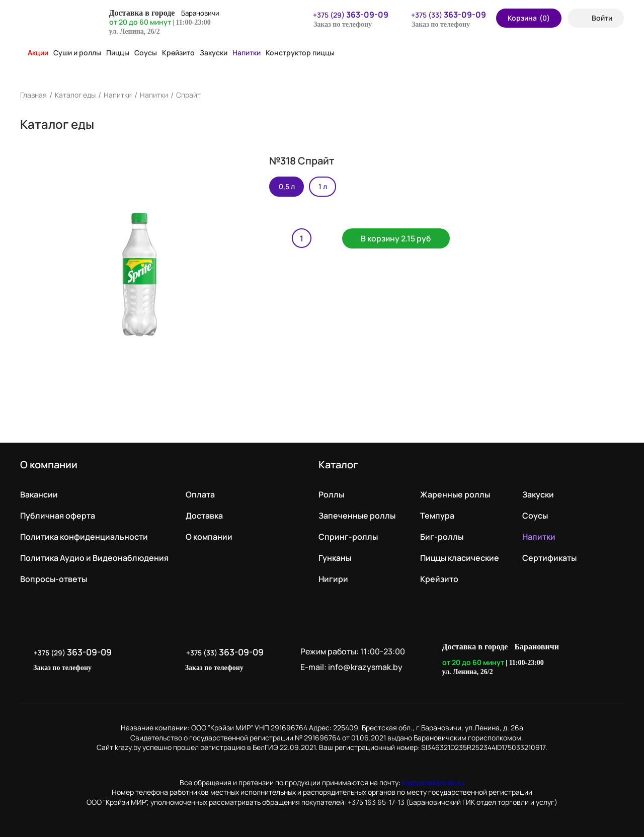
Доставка (204, 516)
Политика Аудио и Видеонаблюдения (94, 558)
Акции (34, 53)
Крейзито (178, 53)
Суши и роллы (77, 53)
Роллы (331, 494)
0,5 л (287, 186)
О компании (209, 537)
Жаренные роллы (455, 494)
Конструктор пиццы (300, 53)
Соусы (146, 53)
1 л (323, 186)
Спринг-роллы (348, 537)
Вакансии (39, 494)
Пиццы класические (460, 558)
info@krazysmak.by (368, 667)
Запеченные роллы (357, 516)
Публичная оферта (58, 516)
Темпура (437, 516)
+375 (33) (442, 15)
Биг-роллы (442, 537)
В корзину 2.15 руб (399, 239)
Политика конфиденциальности (84, 537)
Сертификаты (549, 558)
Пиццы (118, 53)
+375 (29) (344, 15)
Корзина (529, 18)
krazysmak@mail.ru (433, 782)
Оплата (200, 494)
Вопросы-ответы (54, 579)
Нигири (333, 579)
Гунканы (335, 558)
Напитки (247, 53)
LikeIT (613, 659)
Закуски (214, 53)
